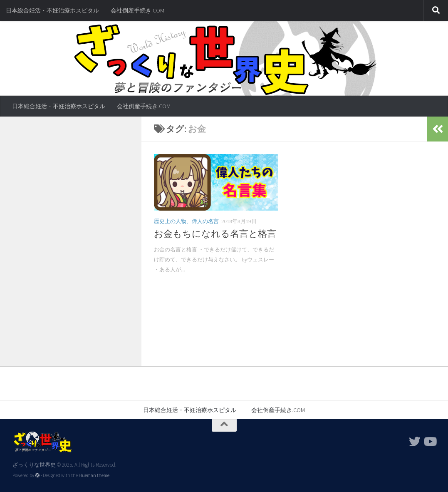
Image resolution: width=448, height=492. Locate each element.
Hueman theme (94, 475)
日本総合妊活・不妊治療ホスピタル (52, 10)
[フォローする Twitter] (415, 442)
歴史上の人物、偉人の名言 (186, 221)
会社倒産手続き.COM (137, 10)
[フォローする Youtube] (430, 442)
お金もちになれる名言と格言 (215, 234)
